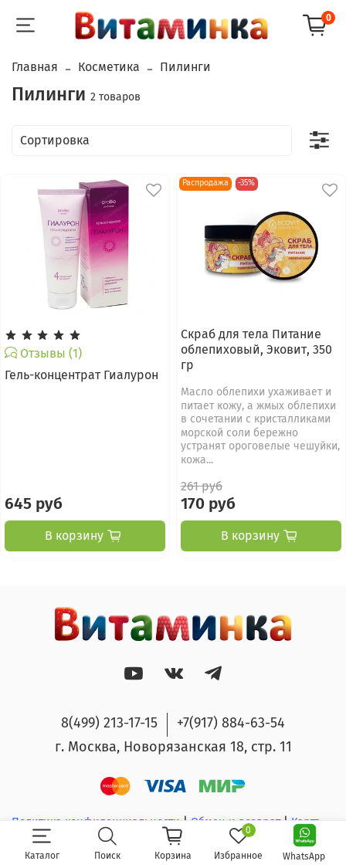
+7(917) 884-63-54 (231, 723)
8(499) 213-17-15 (109, 723)
